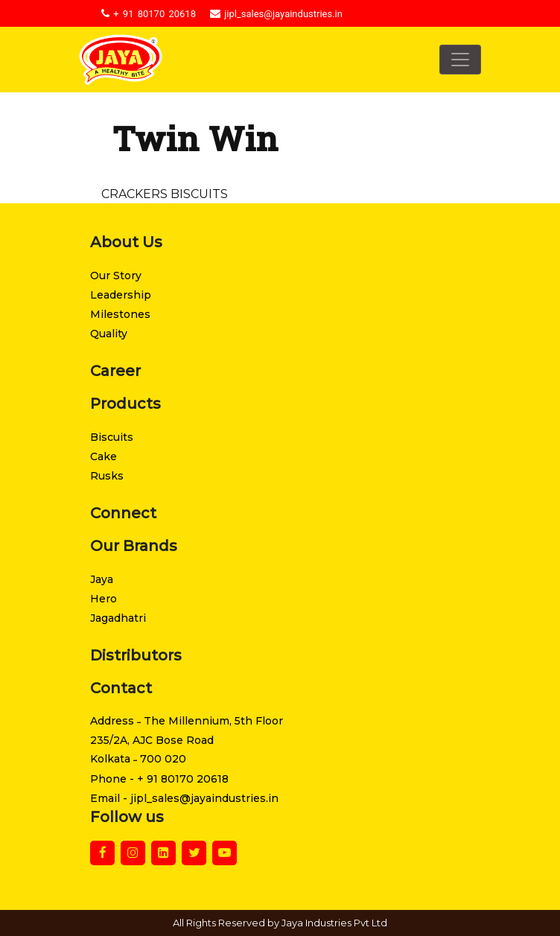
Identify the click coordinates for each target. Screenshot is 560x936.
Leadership (121, 295)
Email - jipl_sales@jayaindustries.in (184, 798)
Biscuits (112, 437)
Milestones (120, 314)
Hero (104, 599)
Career (115, 371)
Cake (104, 456)
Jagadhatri (118, 618)
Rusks (107, 476)
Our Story (116, 276)
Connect (123, 513)
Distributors (136, 655)
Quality (109, 334)
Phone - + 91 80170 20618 (159, 779)
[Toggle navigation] (460, 60)
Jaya (102, 579)
